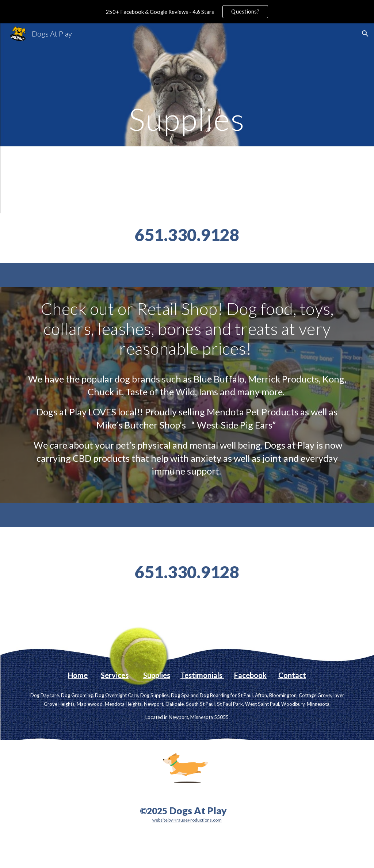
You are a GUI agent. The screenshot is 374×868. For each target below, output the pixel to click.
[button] (365, 34)
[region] (187, 12)
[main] (187, 118)
